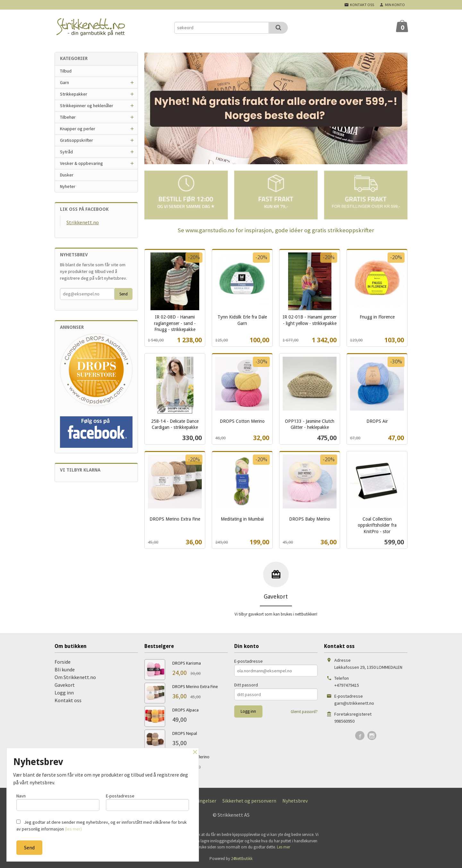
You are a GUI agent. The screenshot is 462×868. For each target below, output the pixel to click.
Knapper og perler (78, 129)
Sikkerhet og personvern (249, 801)
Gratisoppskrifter (77, 140)
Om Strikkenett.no (75, 677)
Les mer (283, 847)
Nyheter (68, 186)
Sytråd (66, 152)
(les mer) (73, 829)
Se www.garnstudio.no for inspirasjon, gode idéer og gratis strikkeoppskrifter (276, 230)
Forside (63, 662)
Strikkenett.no (83, 222)
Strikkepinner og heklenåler (87, 106)
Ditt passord (246, 685)
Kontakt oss (68, 700)
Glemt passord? (304, 712)
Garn (64, 82)
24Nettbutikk (242, 859)
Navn (58, 802)
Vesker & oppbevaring (81, 163)
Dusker (67, 175)
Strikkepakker (74, 94)
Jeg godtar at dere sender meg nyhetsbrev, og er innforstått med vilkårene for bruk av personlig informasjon (102, 825)
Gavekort (65, 685)
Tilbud (66, 71)
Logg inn (64, 693)
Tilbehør (68, 117)
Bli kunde (65, 669)
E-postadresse (248, 661)
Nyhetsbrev (295, 801)
